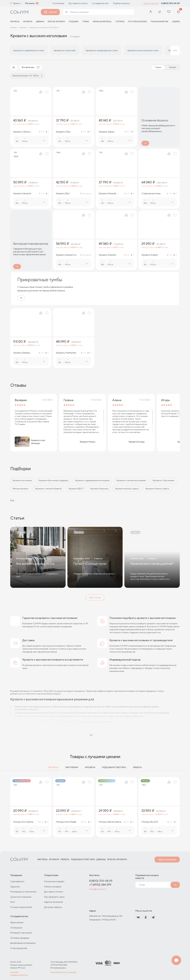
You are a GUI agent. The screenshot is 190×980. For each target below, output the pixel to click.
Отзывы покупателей (21, 907)
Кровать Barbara (22, 353)
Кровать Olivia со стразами (22, 132)
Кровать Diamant (107, 255)
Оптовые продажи (20, 938)
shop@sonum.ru (98, 889)
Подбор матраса (121, 3)
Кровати (28, 21)
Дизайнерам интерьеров (23, 943)
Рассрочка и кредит (54, 881)
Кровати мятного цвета (127, 489)
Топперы (120, 21)
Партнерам (72, 767)
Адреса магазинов (167, 860)
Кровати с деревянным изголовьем (92, 480)
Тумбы (86, 21)
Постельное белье (138, 21)
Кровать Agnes (107, 132)
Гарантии (15, 887)
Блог (13, 902)
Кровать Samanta (22, 194)
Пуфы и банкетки (159, 21)
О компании (58, 3)
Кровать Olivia (63, 132)
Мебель (137, 767)
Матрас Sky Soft (150, 822)
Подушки (74, 21)
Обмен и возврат (53, 887)
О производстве (19, 948)
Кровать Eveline (150, 255)
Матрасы (53, 767)
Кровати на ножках (22, 480)
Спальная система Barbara (151, 194)
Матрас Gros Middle (66, 822)
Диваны (40, 21)
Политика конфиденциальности (19, 973)
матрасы (15, 21)
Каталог (51, 12)
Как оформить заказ (54, 897)
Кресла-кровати (56, 21)
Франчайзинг (17, 922)
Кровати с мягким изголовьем (131, 480)
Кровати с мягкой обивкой (48, 489)
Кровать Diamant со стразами (66, 255)
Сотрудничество (100, 3)
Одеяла (176, 21)
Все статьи (95, 597)
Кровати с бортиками (164, 480)
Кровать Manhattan (66, 353)
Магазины (30, 3)
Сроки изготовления (21, 897)
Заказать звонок (151, 3)
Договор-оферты (53, 907)
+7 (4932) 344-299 (100, 885)
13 (47, 822)
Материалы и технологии (23, 892)
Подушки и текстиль (114, 767)
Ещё (12, 500)
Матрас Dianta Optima (110, 822)
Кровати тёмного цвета (157, 489)
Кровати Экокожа (99, 489)
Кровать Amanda (107, 194)
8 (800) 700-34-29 (170, 3)
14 (132, 822)
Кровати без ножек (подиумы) (54, 480)
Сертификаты (17, 881)
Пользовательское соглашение (63, 972)
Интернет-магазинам (21, 933)
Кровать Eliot (63, 194)
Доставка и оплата (78, 3)
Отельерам (16, 928)
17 (89, 132)
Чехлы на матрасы (102, 21)
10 (89, 353)
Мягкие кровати (20, 489)
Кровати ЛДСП (76, 489)
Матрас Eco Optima (23, 822)
